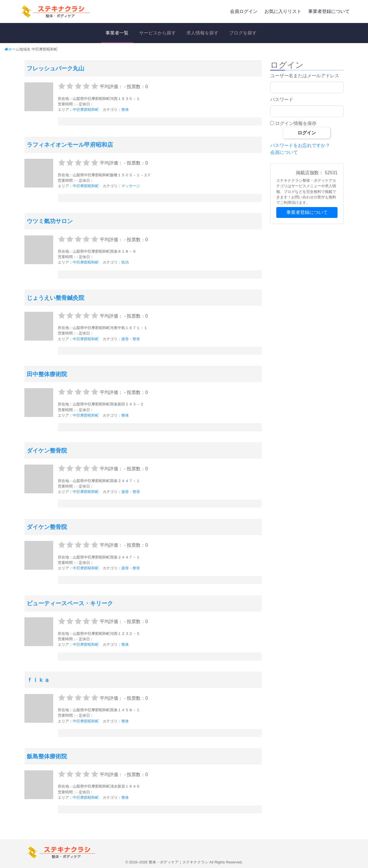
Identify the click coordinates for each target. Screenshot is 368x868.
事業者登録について (329, 11)
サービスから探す (158, 33)
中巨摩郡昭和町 (86, 110)
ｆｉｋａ (38, 680)
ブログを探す (243, 33)
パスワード (282, 99)
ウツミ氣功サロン (50, 221)
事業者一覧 (117, 33)
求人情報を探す (202, 33)
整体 (125, 110)
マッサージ (131, 186)
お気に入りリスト (283, 11)
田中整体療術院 (47, 374)
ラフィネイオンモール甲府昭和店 (70, 145)
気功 (125, 262)
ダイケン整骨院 (47, 451)
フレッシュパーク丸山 (55, 68)
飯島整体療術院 (47, 756)
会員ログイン (244, 11)
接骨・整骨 (131, 339)
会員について (284, 152)
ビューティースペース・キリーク (70, 603)
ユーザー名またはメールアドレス (305, 76)
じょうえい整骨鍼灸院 (55, 298)
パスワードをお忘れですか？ (300, 145)
